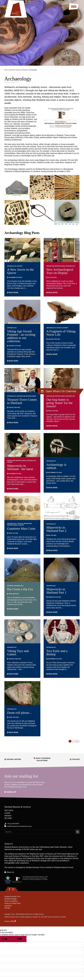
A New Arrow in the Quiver (20, 271)
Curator (21, 525)
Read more (13, 293)
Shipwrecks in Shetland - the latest (20, 467)
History (20, 266)
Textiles (59, 328)
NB (14, 921)
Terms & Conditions (11, 901)
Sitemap (7, 908)
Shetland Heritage (10, 899)
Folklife (76, 759)
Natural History (14, 759)
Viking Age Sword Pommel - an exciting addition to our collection (21, 336)
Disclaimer (8, 906)
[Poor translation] (19, 939)
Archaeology (12, 266)
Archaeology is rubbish (56, 466)
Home (6, 70)
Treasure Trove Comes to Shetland (22, 401)
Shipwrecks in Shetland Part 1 (56, 591)
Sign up (11, 792)
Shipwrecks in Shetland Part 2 (56, 529)
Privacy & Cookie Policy (12, 903)
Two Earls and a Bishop (57, 653)
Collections (12, 70)
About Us (10, 872)
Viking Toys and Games (18, 653)
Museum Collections (22, 70)
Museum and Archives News (56, 266)
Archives (10, 586)
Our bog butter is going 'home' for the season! (59, 403)
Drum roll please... (19, 713)
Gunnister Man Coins (21, 528)
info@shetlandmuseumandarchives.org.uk (19, 826)
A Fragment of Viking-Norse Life (61, 333)
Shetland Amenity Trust (35, 868)
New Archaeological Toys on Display (60, 271)
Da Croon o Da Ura (20, 589)
